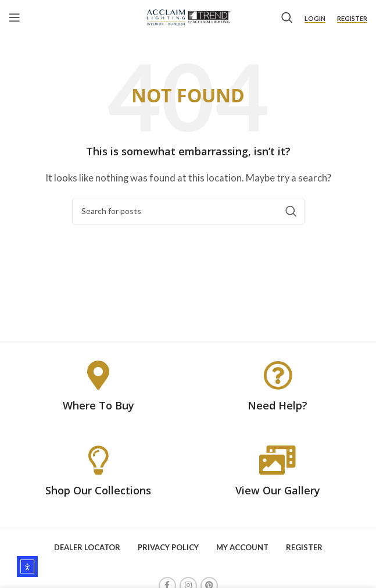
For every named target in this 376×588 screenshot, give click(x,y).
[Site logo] (188, 16)
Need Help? (277, 405)
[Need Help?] (278, 375)
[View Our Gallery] (278, 460)
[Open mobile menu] (15, 17)
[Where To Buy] (98, 375)
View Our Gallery (278, 490)
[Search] (287, 17)
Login (315, 18)
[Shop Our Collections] (98, 460)
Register (352, 18)
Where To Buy (99, 405)
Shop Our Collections (98, 490)
